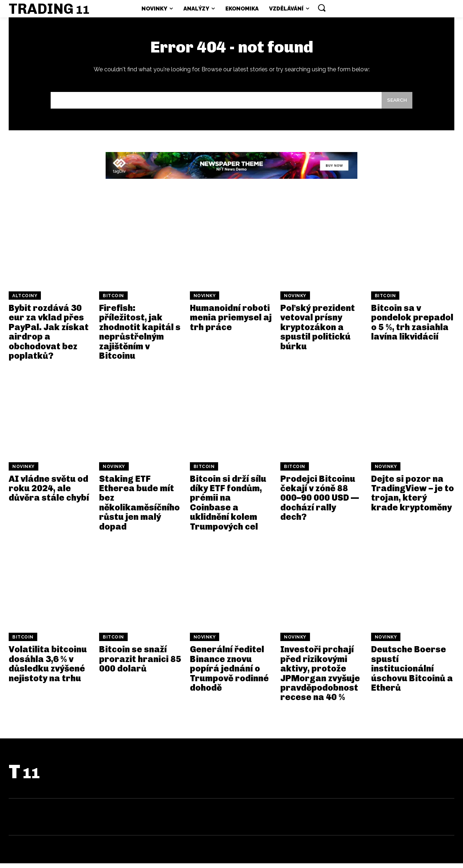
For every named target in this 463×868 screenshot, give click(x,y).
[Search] (396, 104)
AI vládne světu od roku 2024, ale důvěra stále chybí (49, 493)
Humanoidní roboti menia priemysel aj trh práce (231, 322)
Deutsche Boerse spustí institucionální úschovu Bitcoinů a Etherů (412, 673)
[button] (322, 8)
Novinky (205, 300)
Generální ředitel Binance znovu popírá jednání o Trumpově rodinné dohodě (229, 673)
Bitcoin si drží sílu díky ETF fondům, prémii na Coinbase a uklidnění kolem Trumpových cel (228, 507)
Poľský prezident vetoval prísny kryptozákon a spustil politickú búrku (318, 332)
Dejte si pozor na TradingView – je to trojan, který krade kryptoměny (413, 498)
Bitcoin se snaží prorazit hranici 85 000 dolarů (140, 663)
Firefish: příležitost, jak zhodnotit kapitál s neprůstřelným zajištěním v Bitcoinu (140, 336)
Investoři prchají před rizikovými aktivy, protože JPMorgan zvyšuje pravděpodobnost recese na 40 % (320, 678)
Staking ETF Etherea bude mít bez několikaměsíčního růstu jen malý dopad (139, 507)
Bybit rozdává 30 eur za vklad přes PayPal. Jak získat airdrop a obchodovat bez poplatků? (49, 336)
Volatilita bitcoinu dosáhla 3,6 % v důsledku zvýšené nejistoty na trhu (48, 668)
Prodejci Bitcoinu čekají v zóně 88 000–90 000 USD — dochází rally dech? (320, 503)
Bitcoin (113, 300)
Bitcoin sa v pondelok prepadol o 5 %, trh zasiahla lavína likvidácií (412, 327)
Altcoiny (25, 300)
